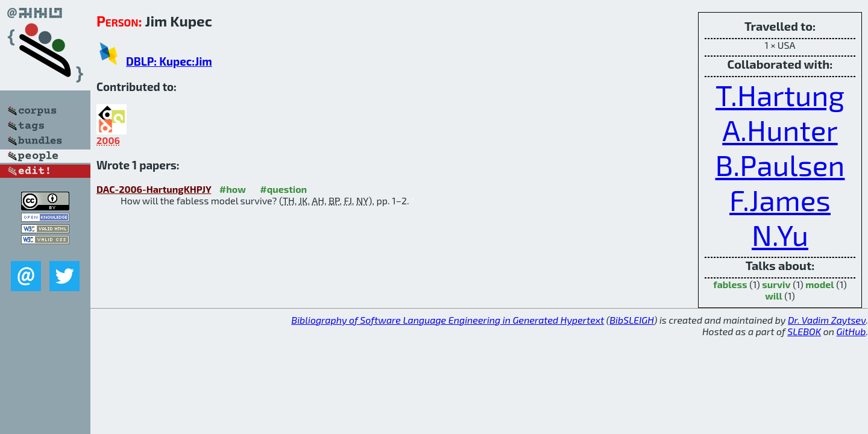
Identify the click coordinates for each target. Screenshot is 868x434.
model (819, 284)
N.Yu (780, 234)
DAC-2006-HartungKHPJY (154, 189)
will (774, 296)
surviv (776, 284)
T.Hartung (780, 95)
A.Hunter (780, 130)
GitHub (851, 331)
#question (283, 189)
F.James (780, 200)
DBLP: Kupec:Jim (169, 61)
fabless (730, 284)
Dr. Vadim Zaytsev (827, 320)
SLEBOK (804, 331)
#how (233, 189)
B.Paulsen (780, 165)
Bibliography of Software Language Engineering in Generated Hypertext (448, 320)
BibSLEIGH (631, 320)
